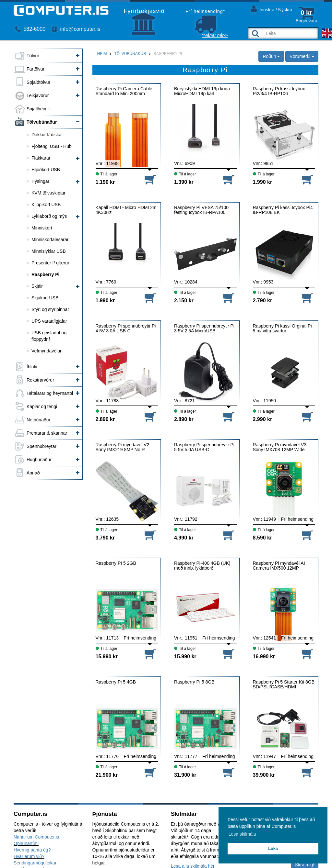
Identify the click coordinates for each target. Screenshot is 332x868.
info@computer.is (76, 29)
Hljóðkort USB (46, 170)
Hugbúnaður (39, 460)
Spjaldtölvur (38, 82)
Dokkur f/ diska (47, 135)
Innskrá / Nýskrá (272, 9)
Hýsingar (40, 181)
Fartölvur (36, 69)
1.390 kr (184, 182)
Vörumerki (302, 56)
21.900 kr (107, 775)
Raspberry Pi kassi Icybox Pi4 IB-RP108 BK (283, 210)
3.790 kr (105, 538)
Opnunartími (26, 843)
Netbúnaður (38, 420)
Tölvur (33, 56)
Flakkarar (41, 158)
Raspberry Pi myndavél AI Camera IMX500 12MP (279, 566)
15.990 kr (107, 657)
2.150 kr (184, 300)
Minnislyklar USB (49, 251)
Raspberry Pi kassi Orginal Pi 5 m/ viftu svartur (282, 328)
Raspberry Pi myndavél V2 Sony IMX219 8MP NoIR (123, 447)
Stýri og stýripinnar (50, 309)
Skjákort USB (45, 298)
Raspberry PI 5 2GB (116, 563)
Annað (33, 473)
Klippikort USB (46, 205)
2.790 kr (263, 300)
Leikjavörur (38, 95)
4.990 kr (184, 538)
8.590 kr (263, 538)
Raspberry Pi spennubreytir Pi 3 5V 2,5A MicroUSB (204, 328)
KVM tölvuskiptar (48, 193)
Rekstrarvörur (40, 380)
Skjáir (37, 286)
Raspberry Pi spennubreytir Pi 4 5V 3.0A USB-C (126, 328)
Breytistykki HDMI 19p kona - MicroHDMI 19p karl (203, 91)
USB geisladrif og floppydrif (49, 336)
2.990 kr (263, 419)
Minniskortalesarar (50, 239)
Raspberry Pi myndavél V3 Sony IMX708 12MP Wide (280, 447)
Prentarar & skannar (47, 433)
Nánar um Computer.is (36, 837)
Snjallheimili (39, 109)
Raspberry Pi (45, 274)
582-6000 (30, 29)
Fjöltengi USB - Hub (52, 146)
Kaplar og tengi (42, 406)
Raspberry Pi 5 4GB (116, 682)
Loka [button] (273, 849)
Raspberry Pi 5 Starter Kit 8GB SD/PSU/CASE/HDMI (284, 684)
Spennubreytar (41, 446)
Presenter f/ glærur (50, 263)
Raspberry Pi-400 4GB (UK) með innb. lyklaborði (202, 566)
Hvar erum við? (29, 856)
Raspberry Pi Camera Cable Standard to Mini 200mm (124, 91)
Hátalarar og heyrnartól (50, 393)
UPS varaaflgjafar (49, 321)
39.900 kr (264, 775)
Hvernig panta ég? (32, 850)
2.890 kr (105, 419)
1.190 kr (105, 182)
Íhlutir (32, 367)
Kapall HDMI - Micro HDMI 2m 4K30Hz (126, 210)
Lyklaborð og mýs (49, 216)
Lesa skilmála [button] (242, 834)
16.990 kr (264, 657)
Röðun (271, 56)
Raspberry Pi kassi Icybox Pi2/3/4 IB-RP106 (279, 91)
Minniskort (42, 228)
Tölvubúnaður (42, 122)
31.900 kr (185, 775)
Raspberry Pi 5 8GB (194, 682)
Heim (102, 54)
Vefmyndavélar (47, 351)
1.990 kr (263, 182)
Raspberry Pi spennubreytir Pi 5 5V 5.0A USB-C (204, 447)
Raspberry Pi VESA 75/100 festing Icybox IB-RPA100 (201, 210)
